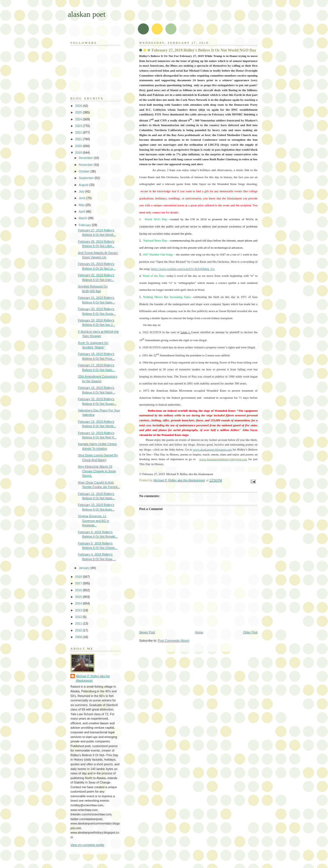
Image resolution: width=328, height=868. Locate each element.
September (87, 178)
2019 (79, 153)
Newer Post (147, 632)
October (84, 171)
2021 (79, 139)
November (86, 165)
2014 (79, 603)
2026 (79, 106)
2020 (79, 146)
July (82, 191)
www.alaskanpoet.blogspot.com (212, 449)
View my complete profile (87, 845)
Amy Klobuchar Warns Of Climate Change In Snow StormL (97, 471)
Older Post (250, 632)
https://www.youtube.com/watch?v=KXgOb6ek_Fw (183, 269)
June (82, 198)
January (84, 568)
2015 (79, 597)
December (86, 158)
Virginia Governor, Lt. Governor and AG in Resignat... (94, 521)
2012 (79, 617)
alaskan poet (87, 14)
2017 (79, 583)
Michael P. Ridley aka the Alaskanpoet (93, 678)
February (85, 225)
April (82, 211)
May (82, 205)
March (83, 218)
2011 (79, 623)
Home (199, 632)
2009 (79, 637)
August (84, 185)
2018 (79, 577)
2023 (79, 126)
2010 (79, 630)
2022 (79, 132)
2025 (79, 112)
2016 (79, 590)
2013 (79, 610)
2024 (79, 119)
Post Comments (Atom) (174, 641)
